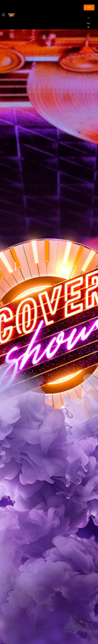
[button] (4, 352)
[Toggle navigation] (4, 15)
